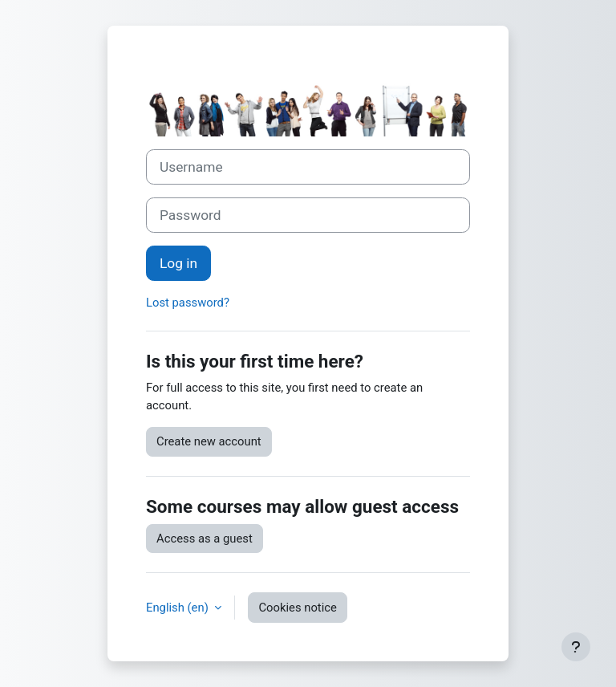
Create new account (209, 441)
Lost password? (188, 303)
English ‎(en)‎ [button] (178, 608)
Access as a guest (205, 539)
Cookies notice (297, 608)
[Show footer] (576, 647)
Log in (178, 263)
